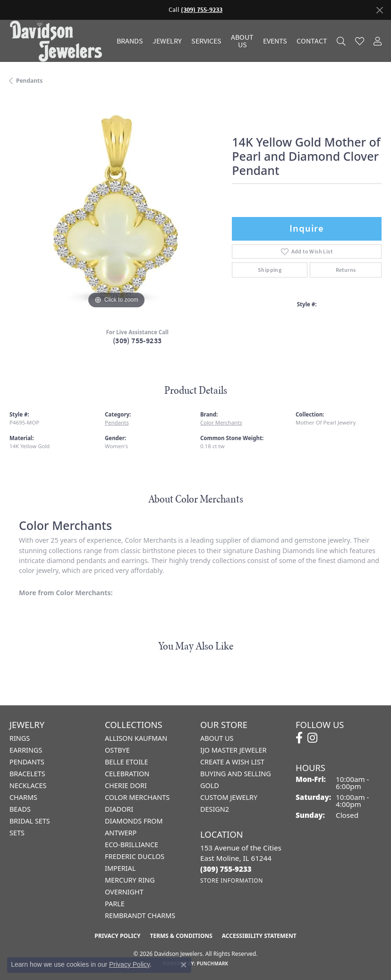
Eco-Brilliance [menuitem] (132, 845)
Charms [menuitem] (23, 797)
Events (275, 41)
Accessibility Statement (259, 936)
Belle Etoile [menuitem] (127, 762)
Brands (130, 41)
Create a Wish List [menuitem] (232, 762)
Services (206, 41)
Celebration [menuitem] (127, 774)
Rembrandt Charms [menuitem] (140, 915)
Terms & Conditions (181, 936)
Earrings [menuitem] (26, 750)
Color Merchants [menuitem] (137, 797)
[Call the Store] (226, 869)
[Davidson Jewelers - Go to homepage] (58, 41)
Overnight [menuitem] (124, 892)
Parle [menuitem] (115, 904)
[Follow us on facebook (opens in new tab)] (299, 738)
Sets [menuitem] (17, 833)
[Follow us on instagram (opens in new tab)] (312, 738)
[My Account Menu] (378, 41)
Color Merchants (221, 422)
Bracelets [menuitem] (27, 774)
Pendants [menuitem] (27, 762)
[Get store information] (232, 880)
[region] (116, 204)
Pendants (29, 81)
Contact (312, 41)
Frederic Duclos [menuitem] (135, 856)
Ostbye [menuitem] (117, 750)
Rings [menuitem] (20, 738)
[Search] (341, 41)
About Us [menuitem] (217, 738)
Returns (346, 270)
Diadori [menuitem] (119, 809)
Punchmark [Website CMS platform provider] (213, 963)
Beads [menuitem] (20, 809)
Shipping (270, 270)
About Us (242, 41)
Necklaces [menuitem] (28, 785)
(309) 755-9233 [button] (202, 10)
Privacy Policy (117, 936)
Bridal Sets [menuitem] (30, 821)
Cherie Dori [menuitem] (126, 785)
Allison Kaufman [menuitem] (136, 738)
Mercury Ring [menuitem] (130, 880)
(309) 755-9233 (137, 341)
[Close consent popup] (184, 965)
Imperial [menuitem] (120, 868)
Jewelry (167, 41)
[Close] (379, 10)
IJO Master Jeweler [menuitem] (233, 750)
